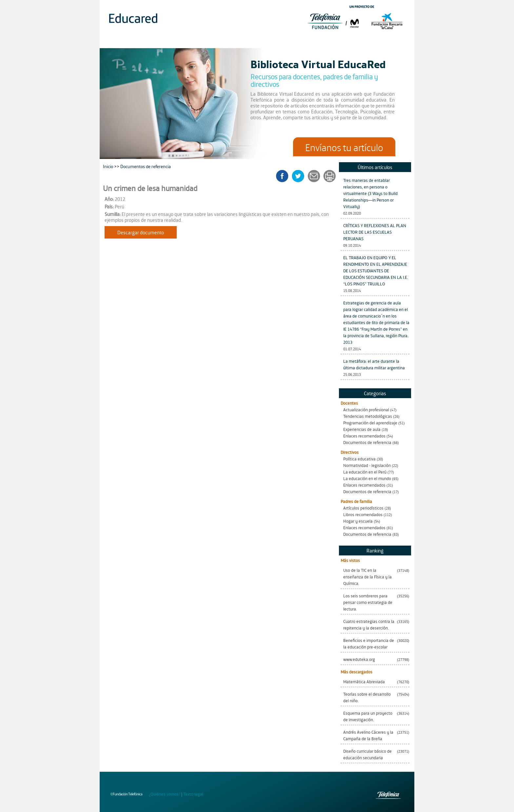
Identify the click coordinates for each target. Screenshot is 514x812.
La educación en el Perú (365, 472)
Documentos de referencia (367, 442)
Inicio (109, 166)
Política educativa (359, 459)
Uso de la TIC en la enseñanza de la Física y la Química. (367, 577)
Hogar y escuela (358, 521)
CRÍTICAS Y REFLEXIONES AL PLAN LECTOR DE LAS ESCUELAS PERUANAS (375, 232)
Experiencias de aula (362, 429)
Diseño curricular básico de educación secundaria (367, 754)
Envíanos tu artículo (344, 147)
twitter (300, 176)
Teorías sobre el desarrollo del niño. (367, 697)
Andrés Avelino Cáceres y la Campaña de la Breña (368, 735)
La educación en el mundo (367, 478)
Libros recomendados (363, 514)
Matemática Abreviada (364, 681)
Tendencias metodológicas (368, 416)
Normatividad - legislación (367, 465)
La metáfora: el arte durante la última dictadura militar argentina (374, 364)
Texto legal (193, 794)
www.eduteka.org (359, 659)
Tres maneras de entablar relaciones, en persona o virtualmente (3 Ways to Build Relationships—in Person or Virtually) (370, 193)
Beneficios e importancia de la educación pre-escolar (369, 643)
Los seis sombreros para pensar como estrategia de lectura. (368, 602)
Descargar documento (141, 232)
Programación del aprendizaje (370, 423)
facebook (284, 176)
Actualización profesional (366, 409)
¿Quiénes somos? (165, 794)
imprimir (329, 176)
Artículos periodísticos (363, 508)
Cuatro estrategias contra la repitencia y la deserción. (369, 624)
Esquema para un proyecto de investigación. (368, 716)
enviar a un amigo (315, 176)
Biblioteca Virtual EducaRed (318, 64)
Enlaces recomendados (364, 436)
